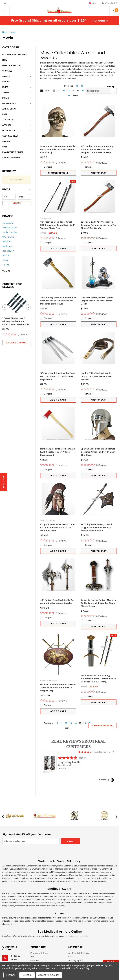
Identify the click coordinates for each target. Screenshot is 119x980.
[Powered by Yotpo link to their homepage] (107, 721)
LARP (5, 114)
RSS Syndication (38, 909)
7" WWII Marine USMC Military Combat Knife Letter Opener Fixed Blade (16, 321)
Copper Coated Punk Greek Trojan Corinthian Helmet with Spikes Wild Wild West (58, 527)
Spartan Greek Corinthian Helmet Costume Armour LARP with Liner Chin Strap (98, 452)
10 (77, 86)
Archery (7, 141)
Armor (6, 76)
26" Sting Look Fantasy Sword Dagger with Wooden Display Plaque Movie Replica (96, 503)
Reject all (27, 975)
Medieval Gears (10, 228)
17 (69, 95)
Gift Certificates (38, 906)
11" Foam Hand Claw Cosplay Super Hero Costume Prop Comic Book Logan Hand (58, 376)
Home (5, 32)
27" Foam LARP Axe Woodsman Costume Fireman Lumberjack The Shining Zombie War (99, 225)
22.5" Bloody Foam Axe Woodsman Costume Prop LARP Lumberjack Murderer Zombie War (58, 301)
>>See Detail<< (100, 21)
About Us (34, 902)
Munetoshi (8, 223)
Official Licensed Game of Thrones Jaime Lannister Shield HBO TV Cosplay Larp (58, 629)
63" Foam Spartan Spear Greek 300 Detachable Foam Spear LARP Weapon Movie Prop (58, 225)
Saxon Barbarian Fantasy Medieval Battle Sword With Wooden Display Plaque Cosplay (99, 578)
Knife (5, 87)
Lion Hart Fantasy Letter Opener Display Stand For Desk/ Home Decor (97, 301)
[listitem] (74, 708)
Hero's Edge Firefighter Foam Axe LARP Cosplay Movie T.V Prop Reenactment (58, 452)
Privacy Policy (83, 968)
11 (82, 86)
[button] (17, 190)
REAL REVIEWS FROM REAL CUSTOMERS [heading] (78, 686)
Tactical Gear (10, 136)
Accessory (9, 120)
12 (64, 91)
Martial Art (9, 103)
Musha (6, 265)
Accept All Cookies (49, 975)
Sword (6, 82)
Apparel (7, 125)
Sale (5, 147)
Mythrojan (8, 246)
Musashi (7, 242)
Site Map (34, 917)
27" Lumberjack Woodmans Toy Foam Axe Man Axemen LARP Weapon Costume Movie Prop (97, 149)
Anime (6, 93)
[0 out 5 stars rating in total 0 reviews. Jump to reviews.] (15, 334)
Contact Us (35, 921)
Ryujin (5, 260)
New (5, 60)
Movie (13, 32)
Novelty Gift (9, 130)
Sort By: (111, 87)
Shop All (7, 71)
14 (73, 91)
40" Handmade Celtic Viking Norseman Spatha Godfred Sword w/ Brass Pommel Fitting (98, 629)
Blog (32, 898)
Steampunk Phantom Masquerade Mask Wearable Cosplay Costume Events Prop (58, 149)
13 (69, 91)
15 (78, 91)
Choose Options (17, 343)
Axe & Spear (9, 109)
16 (83, 91)
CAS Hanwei (8, 237)
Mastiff (6, 255)
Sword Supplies (11, 158)
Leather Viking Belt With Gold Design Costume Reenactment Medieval (97, 376)
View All (6, 271)
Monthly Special (12, 65)
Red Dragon (8, 251)
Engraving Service (13, 152)
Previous (69, 86)
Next (76, 95)
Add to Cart (99, 173)
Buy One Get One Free (14, 55)
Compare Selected (102, 667)
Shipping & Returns (40, 913)
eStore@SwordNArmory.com (25, 946)
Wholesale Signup (39, 895)
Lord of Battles (10, 232)
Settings (11, 975)
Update (17, 203)
